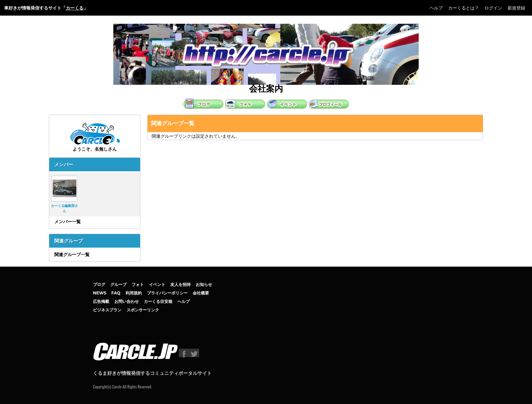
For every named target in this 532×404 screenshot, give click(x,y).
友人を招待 (180, 284)
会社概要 (201, 293)
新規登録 (516, 8)
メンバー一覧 (68, 222)
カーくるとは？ (464, 8)
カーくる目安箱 (158, 301)
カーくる (75, 8)
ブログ (99, 284)
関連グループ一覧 (72, 254)
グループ (118, 284)
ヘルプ (436, 8)
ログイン (493, 8)
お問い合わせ (127, 301)
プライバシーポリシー (167, 293)
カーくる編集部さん (64, 194)
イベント (157, 284)
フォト (138, 284)
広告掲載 (101, 301)
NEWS (100, 293)
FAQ (116, 293)
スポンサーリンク (143, 310)
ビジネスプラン (107, 310)
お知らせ (204, 284)
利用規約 (134, 293)
